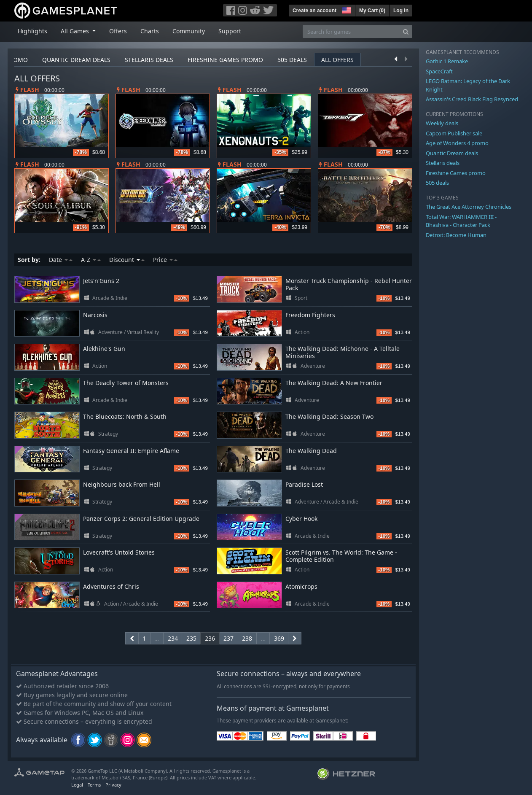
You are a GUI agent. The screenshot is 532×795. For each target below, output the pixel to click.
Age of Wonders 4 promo (457, 143)
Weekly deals (442, 123)
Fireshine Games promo (225, 60)
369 (279, 638)
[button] (346, 9)
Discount (127, 260)
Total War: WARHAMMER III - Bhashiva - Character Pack (461, 221)
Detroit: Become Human (456, 235)
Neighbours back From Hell (122, 484)
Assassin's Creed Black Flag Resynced (472, 99)
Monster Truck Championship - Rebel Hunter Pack (349, 284)
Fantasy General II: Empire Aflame (131, 451)
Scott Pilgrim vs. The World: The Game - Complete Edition (341, 556)
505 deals (292, 60)
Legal (77, 785)
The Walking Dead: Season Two (329, 416)
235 (191, 638)
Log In (401, 11)
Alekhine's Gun (104, 349)
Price (165, 260)
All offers (337, 60)
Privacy (113, 785)
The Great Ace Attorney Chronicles (469, 207)
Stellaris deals (149, 60)
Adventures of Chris (111, 586)
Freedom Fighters (310, 315)
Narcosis (95, 315)
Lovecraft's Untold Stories (119, 552)
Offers (118, 31)
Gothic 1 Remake (447, 61)
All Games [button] (76, 31)
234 (173, 638)
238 (247, 638)
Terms (94, 785)
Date (61, 260)
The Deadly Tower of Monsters (126, 383)
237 (228, 638)
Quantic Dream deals (76, 60)
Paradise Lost (304, 484)
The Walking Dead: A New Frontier (334, 383)
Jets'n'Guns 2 (101, 281)
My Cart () (372, 11)
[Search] (406, 31)
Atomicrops (301, 586)
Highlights (32, 31)
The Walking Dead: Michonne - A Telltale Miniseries (343, 352)
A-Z (91, 260)
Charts (150, 31)
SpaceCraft (439, 71)
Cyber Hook (301, 519)
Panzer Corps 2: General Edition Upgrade (141, 519)
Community (189, 31)
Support (230, 31)
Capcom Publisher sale (454, 133)
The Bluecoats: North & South (125, 416)
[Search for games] (351, 31)
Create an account (314, 11)
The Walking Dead (311, 451)
